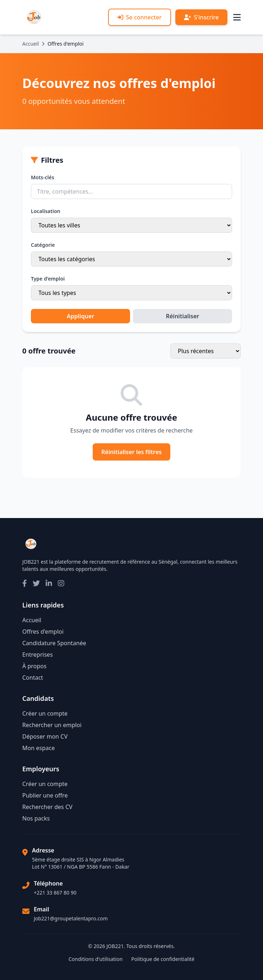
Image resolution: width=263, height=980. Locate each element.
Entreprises (38, 655)
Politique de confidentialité (163, 959)
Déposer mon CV (45, 736)
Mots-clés (43, 177)
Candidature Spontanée (54, 643)
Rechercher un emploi (52, 725)
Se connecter (140, 17)
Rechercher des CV (47, 807)
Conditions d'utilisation (96, 959)
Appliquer (80, 316)
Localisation (46, 211)
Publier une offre (45, 795)
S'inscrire (201, 17)
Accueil (31, 44)
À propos (34, 666)
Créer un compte (45, 713)
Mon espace (38, 748)
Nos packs (36, 818)
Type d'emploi (48, 279)
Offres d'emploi (43, 632)
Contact (33, 678)
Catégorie (43, 245)
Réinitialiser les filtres (131, 452)
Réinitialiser (183, 316)
